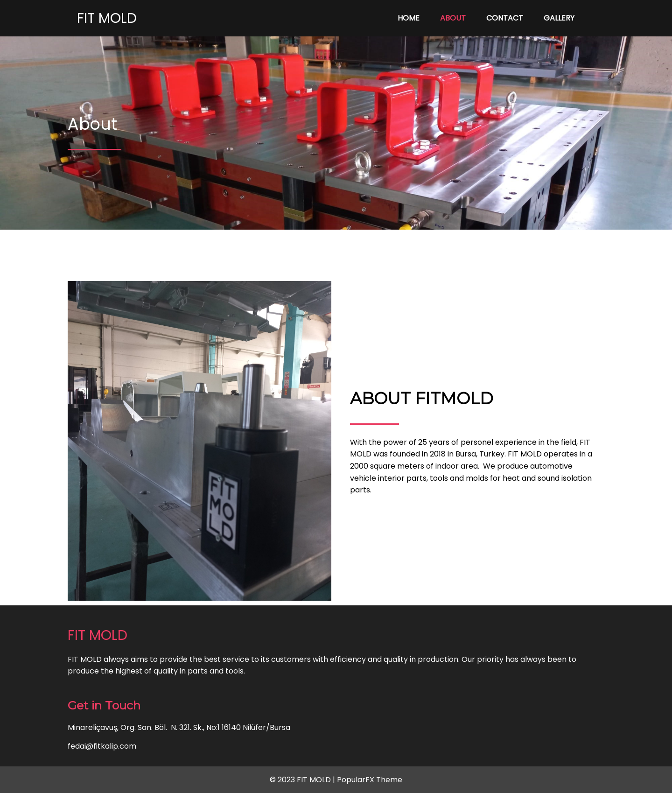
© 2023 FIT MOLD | (303, 780)
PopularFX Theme (370, 780)
